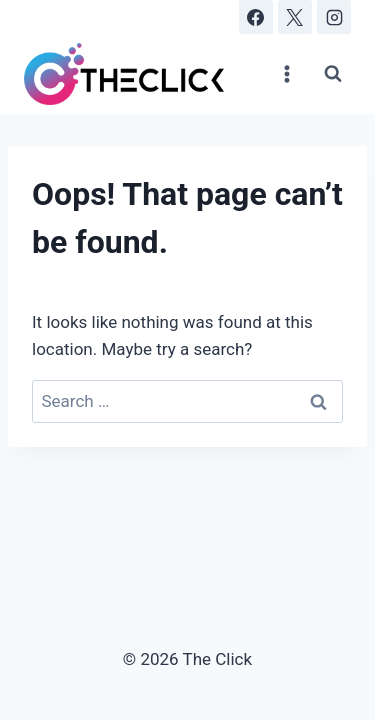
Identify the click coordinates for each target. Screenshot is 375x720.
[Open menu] (286, 73)
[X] (295, 17)
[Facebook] (256, 17)
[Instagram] (334, 17)
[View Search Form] (333, 74)
